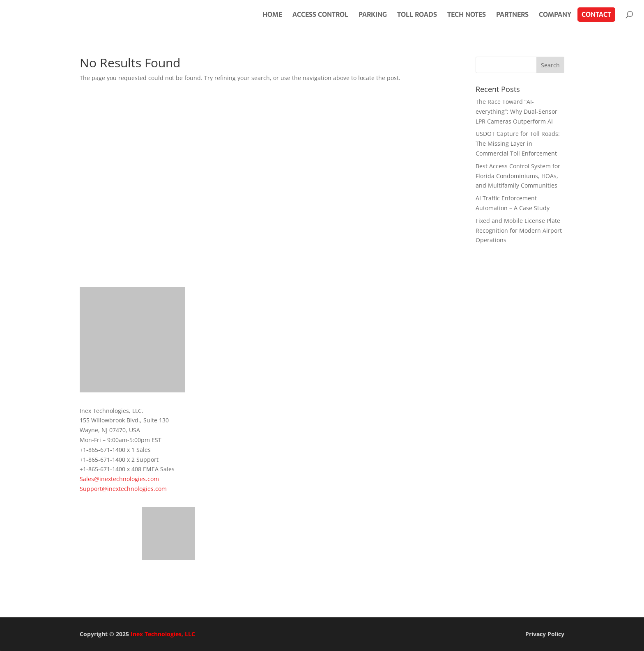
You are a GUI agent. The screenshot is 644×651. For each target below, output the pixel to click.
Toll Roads (417, 14)
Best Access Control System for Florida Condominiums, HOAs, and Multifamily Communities (518, 176)
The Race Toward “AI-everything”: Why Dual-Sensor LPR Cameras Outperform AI (516, 111)
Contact (596, 14)
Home (272, 14)
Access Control (320, 14)
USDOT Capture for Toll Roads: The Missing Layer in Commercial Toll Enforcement (518, 143)
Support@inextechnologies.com (123, 489)
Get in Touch (119, 583)
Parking (373, 14)
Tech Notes (467, 14)
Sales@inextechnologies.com (119, 479)
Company (555, 14)
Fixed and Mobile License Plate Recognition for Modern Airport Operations (519, 230)
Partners (512, 14)
